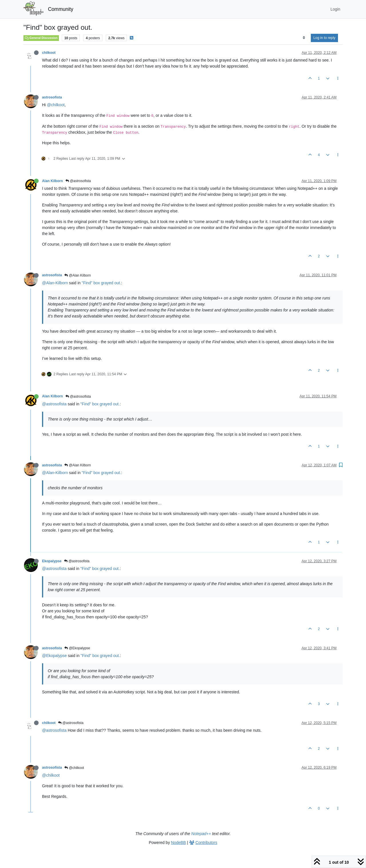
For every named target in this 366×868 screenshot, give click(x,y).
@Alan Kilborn (77, 275)
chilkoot (49, 53)
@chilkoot (56, 105)
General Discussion (41, 38)
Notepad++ (201, 834)
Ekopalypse (52, 561)
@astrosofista (78, 181)
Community (61, 9)
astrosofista (52, 97)
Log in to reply (324, 38)
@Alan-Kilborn (55, 283)
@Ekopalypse (77, 648)
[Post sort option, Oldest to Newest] (304, 38)
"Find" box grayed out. (102, 283)
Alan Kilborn (52, 181)
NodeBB (178, 843)
